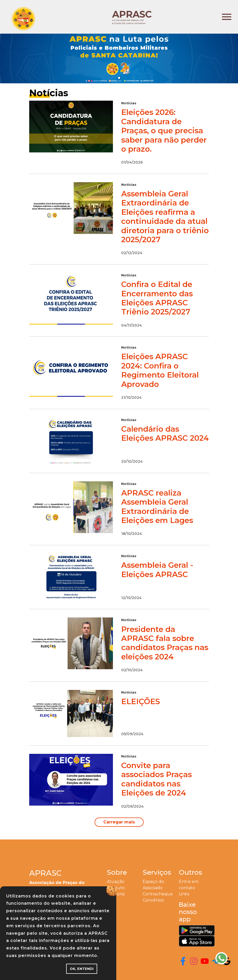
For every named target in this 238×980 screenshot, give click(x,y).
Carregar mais (119, 822)
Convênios (153, 900)
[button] (119, 78)
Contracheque (158, 894)
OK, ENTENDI (82, 969)
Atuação (116, 882)
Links (184, 894)
